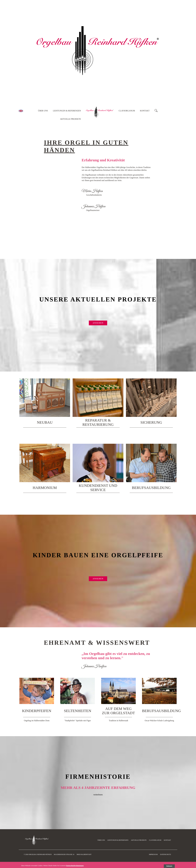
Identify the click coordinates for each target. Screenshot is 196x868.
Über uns (43, 111)
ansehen (98, 323)
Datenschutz (166, 854)
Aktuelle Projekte (70, 119)
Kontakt (145, 111)
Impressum (153, 854)
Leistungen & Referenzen (67, 111)
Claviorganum (127, 111)
